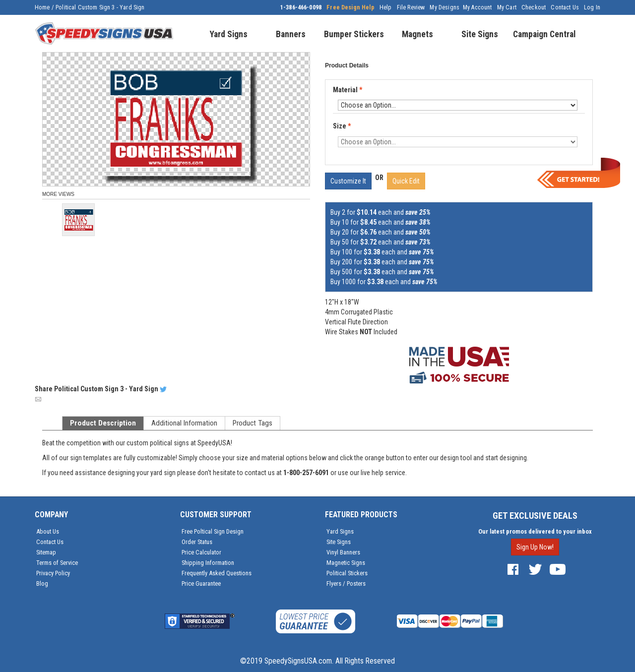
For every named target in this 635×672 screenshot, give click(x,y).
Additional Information (184, 423)
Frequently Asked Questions (217, 573)
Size (342, 126)
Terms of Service (57, 563)
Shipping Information (208, 563)
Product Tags (253, 423)
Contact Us (565, 7)
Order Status (197, 542)
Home (42, 7)
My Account (477, 7)
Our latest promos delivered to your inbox (535, 531)
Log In (592, 7)
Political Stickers (347, 573)
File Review (411, 7)
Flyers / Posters (346, 583)
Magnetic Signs (346, 563)
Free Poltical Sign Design (213, 531)
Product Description (103, 423)
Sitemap (46, 552)
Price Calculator (201, 552)
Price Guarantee (201, 583)
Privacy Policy (53, 573)
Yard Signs (340, 531)
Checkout (534, 7)
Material (348, 90)
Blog (42, 583)
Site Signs (339, 542)
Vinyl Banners (343, 552)
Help (386, 7)
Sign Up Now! (535, 547)
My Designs (444, 7)
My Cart (507, 7)
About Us (48, 531)
